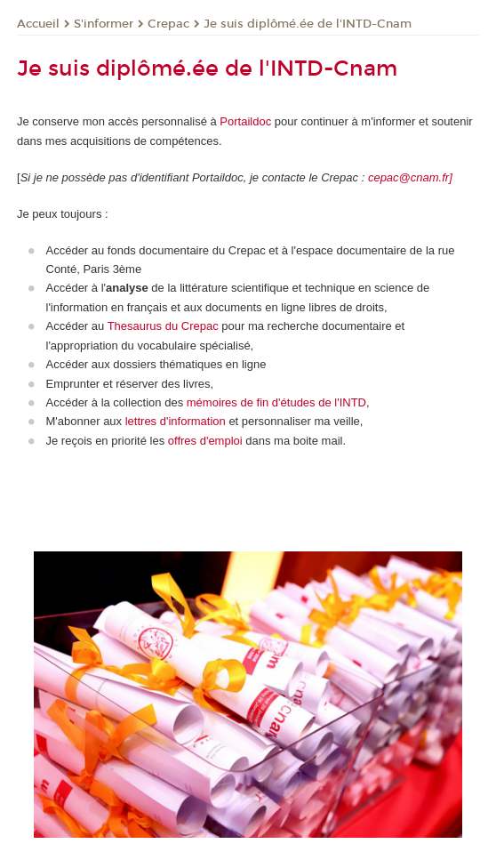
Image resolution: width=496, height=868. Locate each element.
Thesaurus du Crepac (163, 326)
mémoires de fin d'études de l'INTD (275, 402)
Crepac (168, 24)
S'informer (104, 24)
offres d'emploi (205, 441)
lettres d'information (176, 421)
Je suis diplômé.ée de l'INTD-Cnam (308, 24)
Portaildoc (247, 121)
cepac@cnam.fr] (410, 177)
